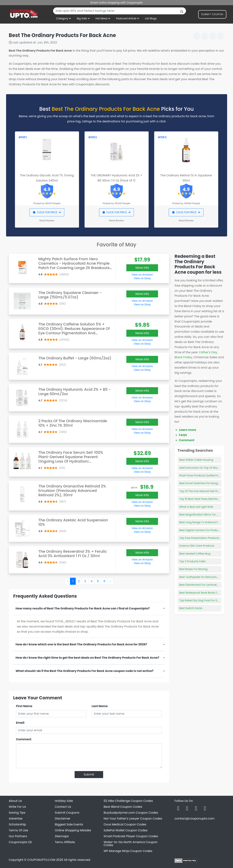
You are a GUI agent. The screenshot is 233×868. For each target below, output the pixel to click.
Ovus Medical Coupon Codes (125, 824)
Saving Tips (17, 813)
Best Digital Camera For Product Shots (204, 530)
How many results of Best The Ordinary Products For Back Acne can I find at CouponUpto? (83, 608)
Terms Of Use (19, 830)
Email (20, 723)
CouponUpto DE (20, 842)
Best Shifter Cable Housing (196, 460)
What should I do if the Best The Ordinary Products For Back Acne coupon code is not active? (85, 671)
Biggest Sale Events (69, 824)
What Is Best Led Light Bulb (196, 507)
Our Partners (18, 836)
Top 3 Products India (192, 561)
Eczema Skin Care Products (197, 546)
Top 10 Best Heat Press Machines (200, 499)
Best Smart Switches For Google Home (204, 483)
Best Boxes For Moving (193, 569)
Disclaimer (63, 819)
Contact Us (63, 807)
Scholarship (17, 824)
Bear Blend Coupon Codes (123, 807)
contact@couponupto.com (195, 819)
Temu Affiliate (65, 842)
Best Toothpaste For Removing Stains (203, 577)
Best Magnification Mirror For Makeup (203, 515)
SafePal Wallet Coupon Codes (126, 830)
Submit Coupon (212, 15)
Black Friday (183, 357)
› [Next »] (110, 581)
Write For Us (17, 807)
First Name (24, 706)
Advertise (16, 819)
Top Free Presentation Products (199, 538)
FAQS (183, 435)
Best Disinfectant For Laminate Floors (203, 585)
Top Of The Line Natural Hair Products (203, 491)
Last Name (100, 706)
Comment (24, 739)
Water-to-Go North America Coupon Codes (131, 844)
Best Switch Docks (191, 608)
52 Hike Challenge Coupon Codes (128, 801)
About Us (15, 801)
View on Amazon (142, 275)
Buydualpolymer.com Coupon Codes (131, 813)
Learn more (188, 430)
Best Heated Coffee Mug (195, 554)
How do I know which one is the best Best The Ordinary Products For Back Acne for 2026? (81, 644)
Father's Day (208, 352)
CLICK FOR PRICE (47, 212)
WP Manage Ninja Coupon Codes (128, 851)
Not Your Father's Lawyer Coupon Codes (133, 819)
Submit (89, 774)
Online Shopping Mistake (73, 830)
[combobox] (120, 11)
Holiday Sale (64, 801)
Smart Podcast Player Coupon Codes (131, 836)
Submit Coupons (67, 813)
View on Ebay (142, 278)
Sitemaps (62, 836)
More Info (142, 268)
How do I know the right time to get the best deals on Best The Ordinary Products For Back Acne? (87, 658)
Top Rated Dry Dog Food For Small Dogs (205, 600)
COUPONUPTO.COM (41, 860)
